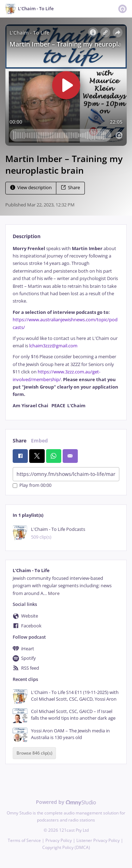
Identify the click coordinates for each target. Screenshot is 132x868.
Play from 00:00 (32, 486)
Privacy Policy (59, 840)
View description (31, 188)
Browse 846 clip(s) (34, 753)
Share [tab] (20, 441)
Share (70, 188)
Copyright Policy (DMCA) (66, 847)
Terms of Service (24, 840)
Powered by (66, 802)
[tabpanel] (66, 327)
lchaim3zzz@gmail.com (53, 346)
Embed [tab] (39, 441)
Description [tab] (27, 236)
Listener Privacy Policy (98, 840)
